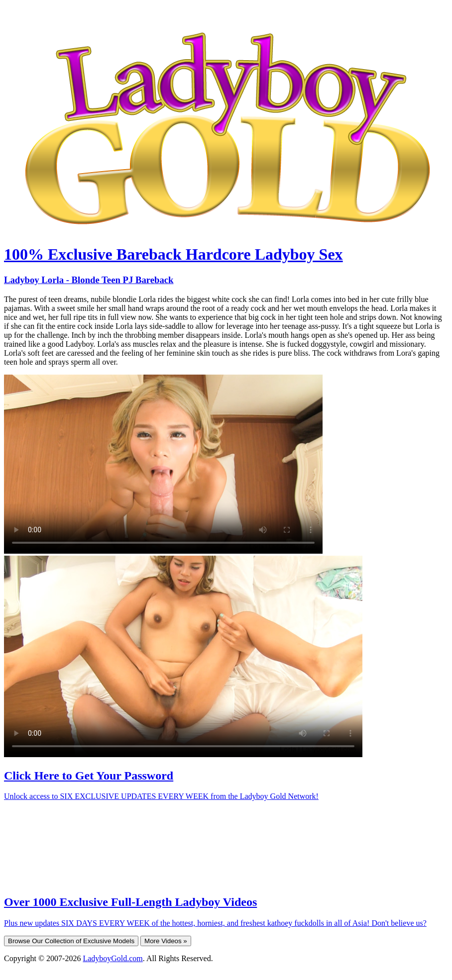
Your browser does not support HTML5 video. (163, 464)
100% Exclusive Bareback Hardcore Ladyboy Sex (173, 254)
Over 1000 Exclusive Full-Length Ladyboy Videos (130, 902)
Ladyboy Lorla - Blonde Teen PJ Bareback (89, 280)
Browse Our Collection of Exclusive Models (71, 941)
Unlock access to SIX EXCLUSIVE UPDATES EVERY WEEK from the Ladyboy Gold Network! (161, 796)
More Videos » (166, 941)
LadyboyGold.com (113, 958)
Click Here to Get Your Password (89, 776)
